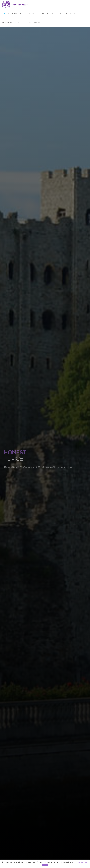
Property (50, 14)
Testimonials (28, 23)
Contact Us (38, 23)
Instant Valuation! (38, 14)
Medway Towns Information (12, 23)
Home (4, 14)
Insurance (70, 14)
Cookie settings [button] (82, 862)
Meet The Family (13, 14)
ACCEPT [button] (45, 865)
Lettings (60, 14)
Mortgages (24, 14)
